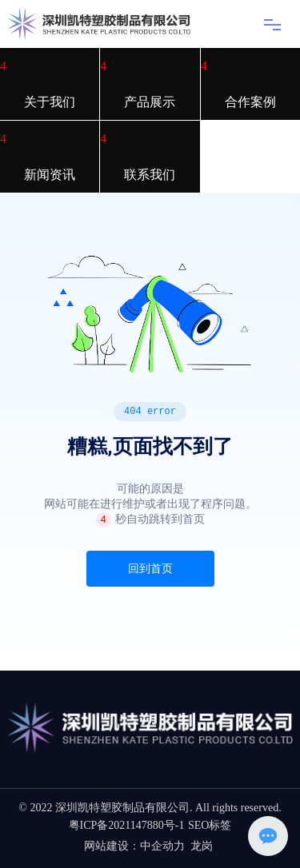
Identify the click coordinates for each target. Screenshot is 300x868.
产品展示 (150, 102)
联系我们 (150, 175)
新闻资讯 (50, 175)
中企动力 (162, 846)
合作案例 (250, 102)
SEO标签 (210, 825)
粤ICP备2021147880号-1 (127, 825)
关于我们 (50, 102)
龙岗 (202, 846)
